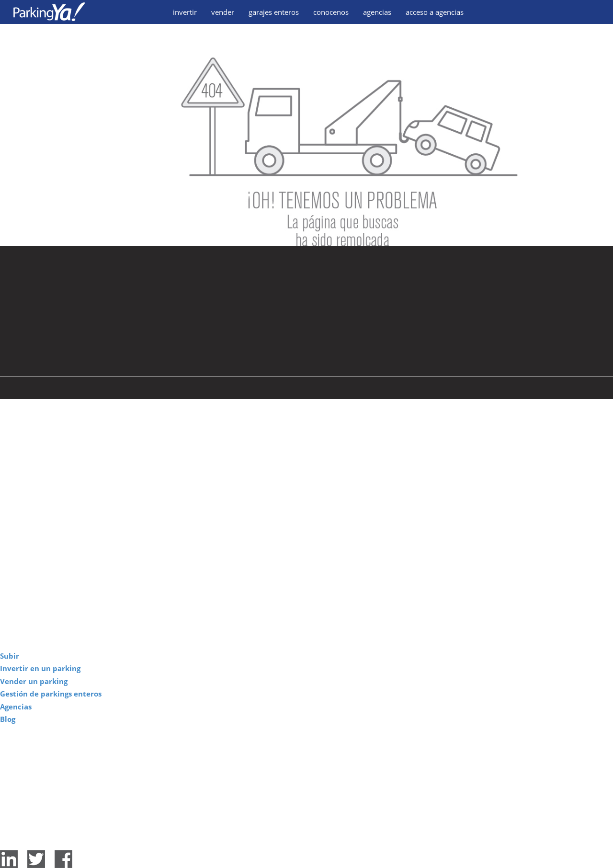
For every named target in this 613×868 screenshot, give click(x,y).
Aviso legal (283, 842)
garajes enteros (274, 12)
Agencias (16, 707)
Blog (8, 719)
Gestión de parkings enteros (51, 694)
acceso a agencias (435, 12)
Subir (10, 656)
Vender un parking (34, 681)
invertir (185, 12)
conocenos (331, 12)
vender (223, 12)
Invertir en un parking (40, 668)
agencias (377, 12)
